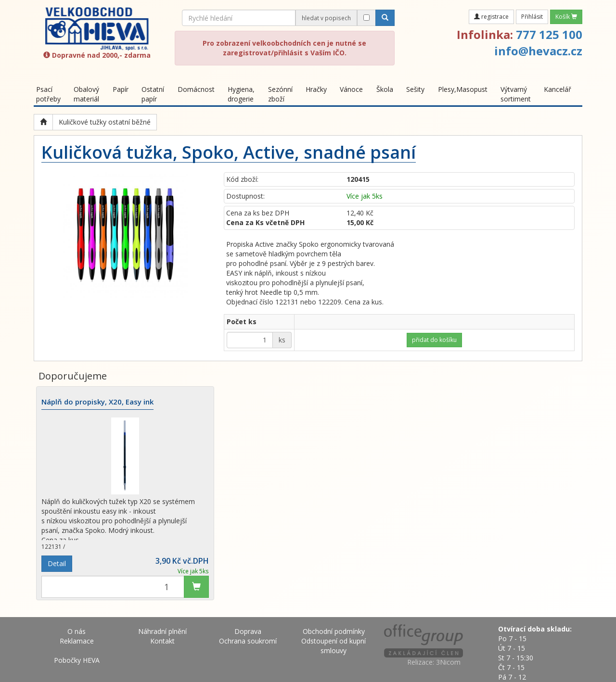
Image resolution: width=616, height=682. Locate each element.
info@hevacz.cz (538, 51)
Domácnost (196, 89)
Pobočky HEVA (77, 660)
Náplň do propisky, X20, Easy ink (97, 402)
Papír (121, 89)
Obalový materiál (86, 94)
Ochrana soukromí (248, 641)
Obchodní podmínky (334, 631)
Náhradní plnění (162, 631)
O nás (77, 631)
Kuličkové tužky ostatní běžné (105, 122)
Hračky (316, 89)
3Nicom (448, 662)
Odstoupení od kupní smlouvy (334, 646)
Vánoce (351, 89)
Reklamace (77, 641)
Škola (385, 89)
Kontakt (162, 641)
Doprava (248, 631)
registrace (491, 17)
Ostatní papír (153, 94)
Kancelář (558, 89)
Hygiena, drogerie (241, 94)
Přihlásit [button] (532, 17)
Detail (57, 563)
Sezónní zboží (280, 94)
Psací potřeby (48, 94)
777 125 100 (549, 34)
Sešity (415, 89)
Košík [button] (566, 17)
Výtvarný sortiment (516, 94)
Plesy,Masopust (463, 89)
